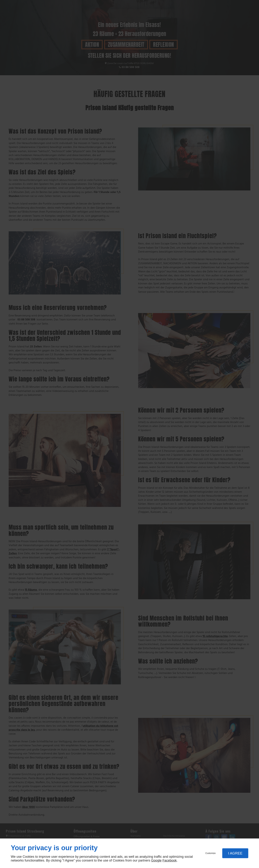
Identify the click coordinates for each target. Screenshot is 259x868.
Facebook (170, 860)
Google (156, 860)
